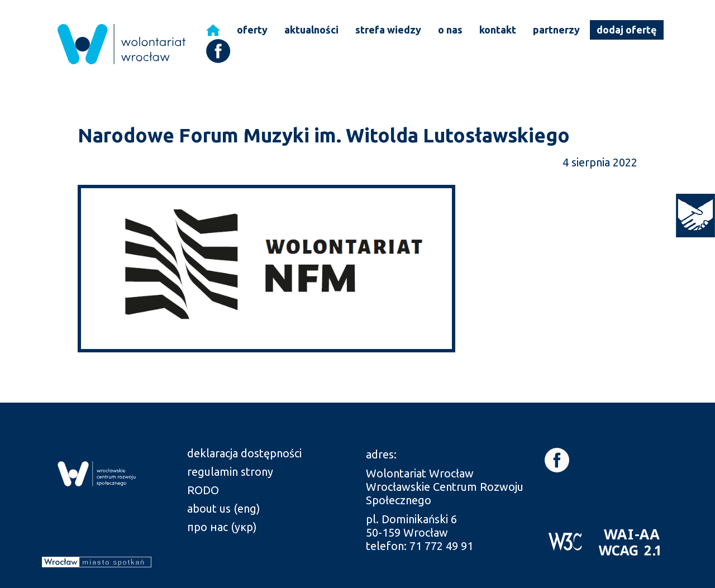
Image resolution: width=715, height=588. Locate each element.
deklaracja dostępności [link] (244, 453)
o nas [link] (450, 30)
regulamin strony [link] (230, 472)
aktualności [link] (311, 30)
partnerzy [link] (556, 30)
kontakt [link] (498, 30)
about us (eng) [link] (224, 508)
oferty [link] (252, 30)
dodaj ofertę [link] (627, 30)
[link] (695, 216)
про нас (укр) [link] (222, 527)
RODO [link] (203, 490)
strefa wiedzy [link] (388, 30)
